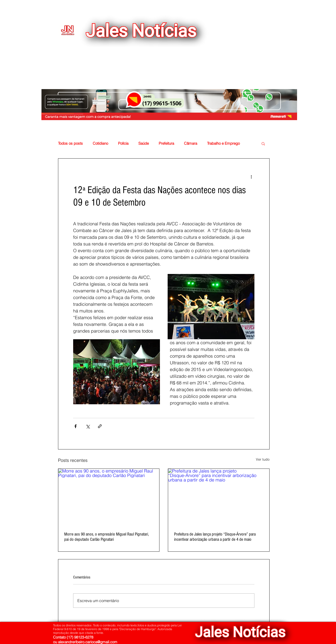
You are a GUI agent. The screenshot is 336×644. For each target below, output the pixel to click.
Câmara (191, 143)
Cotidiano (100, 143)
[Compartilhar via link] (100, 426)
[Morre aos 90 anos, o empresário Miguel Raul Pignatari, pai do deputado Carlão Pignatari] (109, 497)
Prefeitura (166, 143)
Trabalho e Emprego (223, 143)
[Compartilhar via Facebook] (76, 426)
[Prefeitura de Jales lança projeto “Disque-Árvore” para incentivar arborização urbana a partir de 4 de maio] (219, 497)
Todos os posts (70, 143)
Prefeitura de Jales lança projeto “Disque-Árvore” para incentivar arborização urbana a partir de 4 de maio (215, 537)
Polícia (123, 143)
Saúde (144, 143)
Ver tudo (263, 459)
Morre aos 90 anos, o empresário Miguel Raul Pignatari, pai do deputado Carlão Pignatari (107, 537)
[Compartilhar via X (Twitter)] (88, 426)
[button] (248, 54)
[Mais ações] (251, 176)
